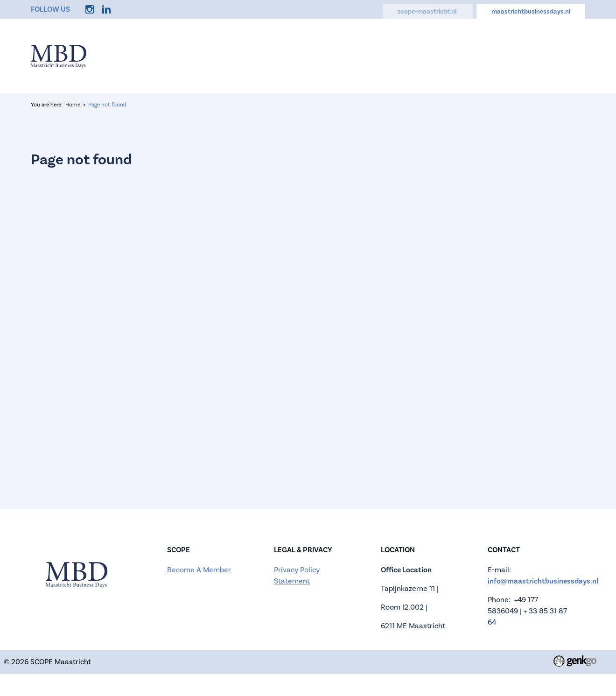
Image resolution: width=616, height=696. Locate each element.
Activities (389, 55)
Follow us (50, 9)
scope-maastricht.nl (428, 11)
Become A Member (199, 570)
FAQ (431, 55)
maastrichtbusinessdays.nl (531, 11)
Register (279, 55)
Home (174, 55)
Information (224, 55)
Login (574, 55)
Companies (333, 55)
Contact (471, 55)
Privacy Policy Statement (297, 576)
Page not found (107, 105)
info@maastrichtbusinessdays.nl (543, 581)
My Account (525, 55)
